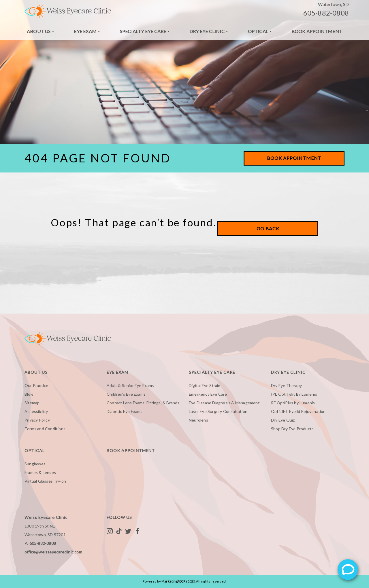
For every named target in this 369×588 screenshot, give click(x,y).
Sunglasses (35, 464)
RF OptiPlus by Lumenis (293, 403)
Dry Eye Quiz (283, 420)
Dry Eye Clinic (207, 31)
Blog (29, 394)
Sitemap (32, 403)
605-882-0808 (326, 13)
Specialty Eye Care (143, 31)
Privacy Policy (37, 420)
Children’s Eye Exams (126, 394)
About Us (39, 31)
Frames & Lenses (40, 472)
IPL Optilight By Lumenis (294, 394)
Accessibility (36, 411)
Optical (258, 31)
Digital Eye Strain (205, 385)
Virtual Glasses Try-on (45, 481)
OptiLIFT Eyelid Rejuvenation (298, 411)
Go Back (268, 228)
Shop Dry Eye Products (292, 429)
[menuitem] (41, 31)
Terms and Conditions (45, 429)
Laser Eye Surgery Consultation (218, 411)
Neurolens (198, 420)
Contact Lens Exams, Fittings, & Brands (143, 403)
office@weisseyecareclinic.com (53, 552)
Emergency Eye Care (208, 394)
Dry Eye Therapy (286, 385)
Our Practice (36, 385)
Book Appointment (317, 31)
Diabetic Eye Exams (125, 411)
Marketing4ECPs (174, 581)
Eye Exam (85, 31)
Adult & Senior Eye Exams (130, 385)
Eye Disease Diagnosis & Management (224, 403)
